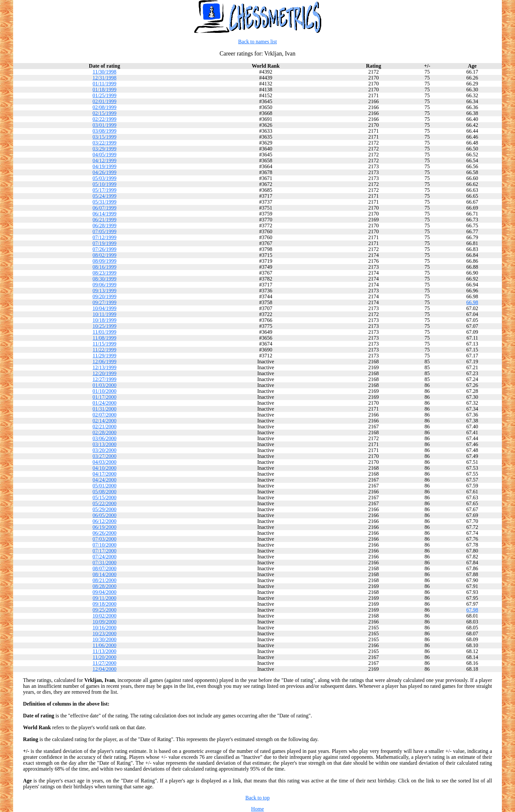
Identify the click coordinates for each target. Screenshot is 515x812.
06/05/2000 (105, 515)
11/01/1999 (104, 332)
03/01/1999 (105, 125)
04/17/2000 (105, 474)
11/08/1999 (104, 338)
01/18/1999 (105, 90)
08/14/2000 (105, 574)
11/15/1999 (104, 344)
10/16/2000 (105, 628)
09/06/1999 (105, 285)
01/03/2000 (105, 385)
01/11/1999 (104, 84)
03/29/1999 (105, 149)
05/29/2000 (105, 509)
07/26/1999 (105, 249)
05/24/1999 (105, 196)
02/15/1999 (105, 113)
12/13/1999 (105, 367)
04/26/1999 (105, 172)
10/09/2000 (105, 622)
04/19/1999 (105, 166)
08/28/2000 (105, 586)
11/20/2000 (104, 657)
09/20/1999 (105, 296)
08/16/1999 (105, 267)
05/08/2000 (105, 492)
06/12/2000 (105, 521)
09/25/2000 (105, 610)
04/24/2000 (105, 480)
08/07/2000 (105, 568)
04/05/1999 (105, 155)
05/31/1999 (105, 202)
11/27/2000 (104, 663)
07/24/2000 (105, 557)
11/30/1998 (104, 72)
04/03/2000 (105, 462)
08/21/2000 (105, 580)
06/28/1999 (105, 226)
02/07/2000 (105, 415)
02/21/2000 (105, 427)
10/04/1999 (105, 308)
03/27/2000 (105, 456)
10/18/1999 (105, 320)
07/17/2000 (105, 551)
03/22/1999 (105, 143)
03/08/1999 (105, 131)
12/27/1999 (105, 379)
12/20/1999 (105, 373)
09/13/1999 (105, 291)
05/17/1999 (105, 190)
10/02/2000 (105, 616)
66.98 (472, 302)
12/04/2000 (105, 669)
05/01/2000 (105, 486)
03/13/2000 (105, 444)
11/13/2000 (104, 651)
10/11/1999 (104, 314)
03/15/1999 (105, 137)
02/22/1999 (105, 119)
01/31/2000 (105, 409)
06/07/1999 (105, 208)
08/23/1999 (105, 273)
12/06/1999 (105, 361)
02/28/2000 (105, 432)
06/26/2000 (105, 533)
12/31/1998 (105, 78)
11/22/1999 (104, 350)
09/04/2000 (105, 592)
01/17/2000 (105, 397)
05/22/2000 (105, 503)
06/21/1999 (105, 220)
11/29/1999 (104, 356)
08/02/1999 (105, 255)
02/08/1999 (105, 107)
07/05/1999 (105, 231)
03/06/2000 (105, 438)
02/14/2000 (105, 421)
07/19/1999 (105, 243)
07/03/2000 (105, 539)
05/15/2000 (105, 497)
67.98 (472, 610)
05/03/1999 (105, 178)
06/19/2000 (105, 527)
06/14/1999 (105, 214)
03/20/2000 (105, 450)
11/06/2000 (104, 645)
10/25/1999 (105, 326)
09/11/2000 (104, 598)
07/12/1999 (105, 237)
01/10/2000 (105, 391)
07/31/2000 (105, 563)
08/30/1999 (105, 279)
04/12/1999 (105, 160)
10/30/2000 (105, 639)
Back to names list (257, 42)
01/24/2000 (105, 403)
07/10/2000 (105, 545)
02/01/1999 (105, 101)
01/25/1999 (105, 95)
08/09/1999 (105, 261)
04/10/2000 (105, 468)
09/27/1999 (105, 302)
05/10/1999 (105, 184)
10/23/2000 (105, 633)
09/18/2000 (105, 604)
